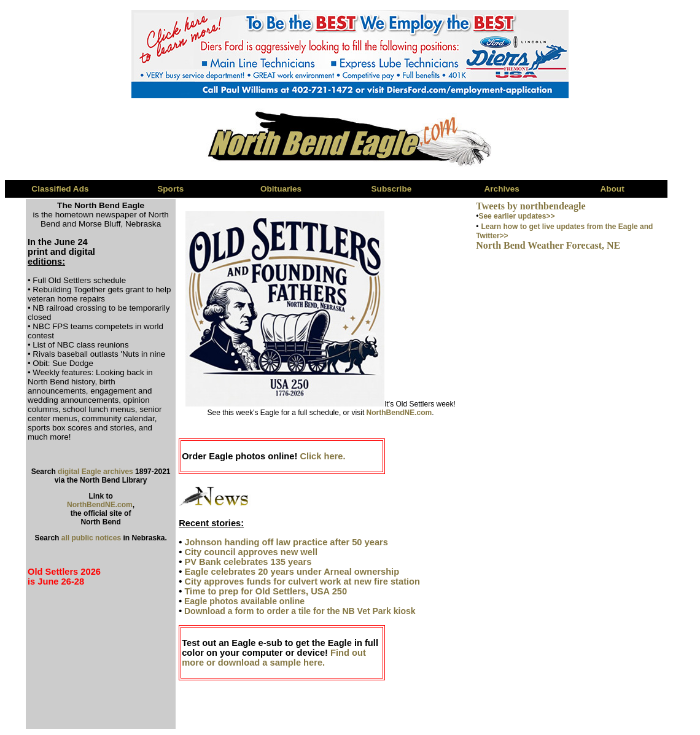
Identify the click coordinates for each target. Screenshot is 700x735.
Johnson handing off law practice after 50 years (286, 542)
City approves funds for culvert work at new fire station (302, 581)
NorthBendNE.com (100, 505)
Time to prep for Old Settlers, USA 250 (266, 591)
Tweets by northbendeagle (531, 206)
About (612, 189)
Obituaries (281, 189)
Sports (170, 189)
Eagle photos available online (244, 601)
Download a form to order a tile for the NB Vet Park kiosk (300, 611)
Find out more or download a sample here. (274, 658)
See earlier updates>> (516, 216)
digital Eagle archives (95, 472)
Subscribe (392, 189)
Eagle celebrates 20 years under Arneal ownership (292, 572)
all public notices (91, 538)
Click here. (322, 456)
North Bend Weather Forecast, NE (548, 245)
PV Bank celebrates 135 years (248, 562)
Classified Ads (60, 189)
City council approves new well (251, 552)
